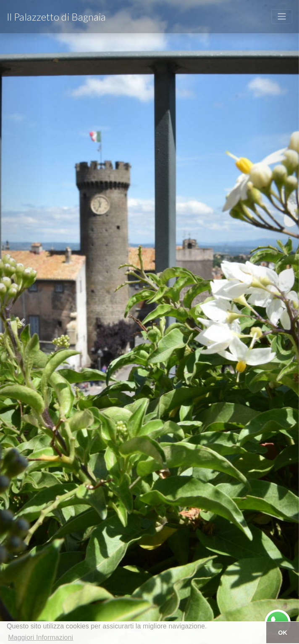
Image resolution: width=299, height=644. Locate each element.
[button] (22, 322)
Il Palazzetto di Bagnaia (56, 17)
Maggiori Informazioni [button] (41, 637)
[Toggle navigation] (282, 16)
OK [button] (283, 633)
